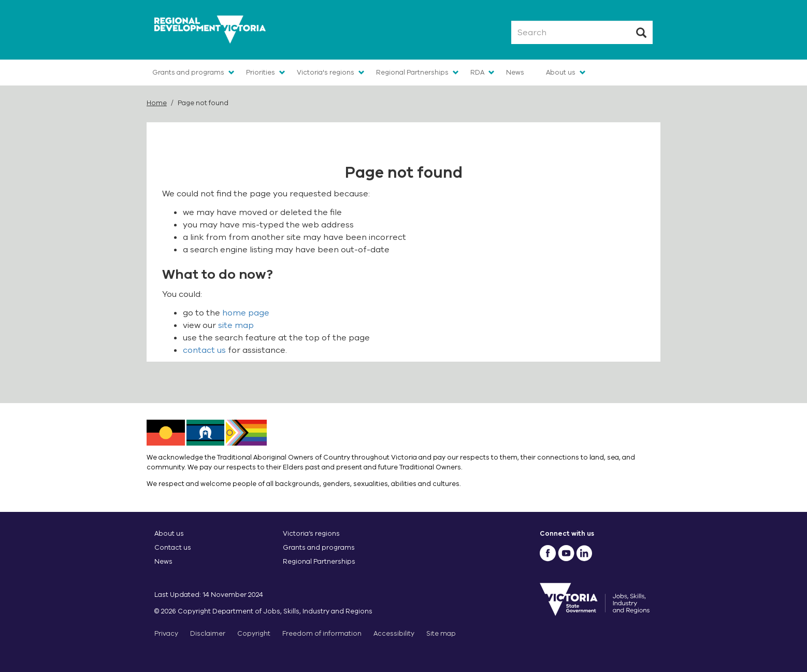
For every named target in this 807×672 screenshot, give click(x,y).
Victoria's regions (326, 72)
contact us (204, 350)
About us (561, 72)
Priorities (261, 72)
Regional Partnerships (412, 72)
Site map (441, 633)
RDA (477, 72)
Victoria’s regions (311, 533)
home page (246, 313)
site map (236, 325)
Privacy (166, 633)
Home (157, 103)
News (515, 72)
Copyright (254, 633)
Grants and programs (188, 72)
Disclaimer (208, 633)
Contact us (173, 547)
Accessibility (394, 633)
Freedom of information (322, 633)
